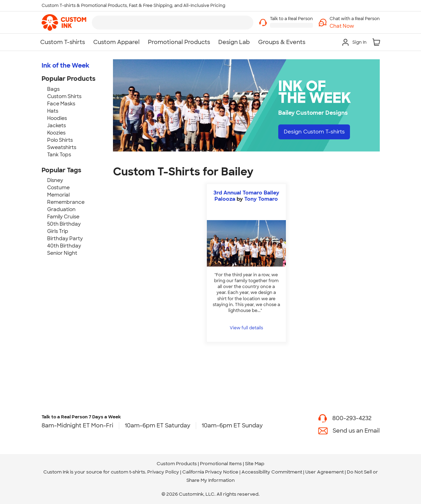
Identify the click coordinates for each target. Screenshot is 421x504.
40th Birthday (64, 246)
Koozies (56, 133)
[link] (64, 23)
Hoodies (57, 118)
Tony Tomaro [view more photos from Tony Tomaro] (261, 199)
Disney (55, 180)
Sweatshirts (62, 147)
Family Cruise (63, 217)
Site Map (255, 464)
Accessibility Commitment (272, 472)
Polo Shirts (60, 140)
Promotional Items (221, 464)
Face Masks (61, 104)
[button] (355, 26)
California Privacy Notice (210, 472)
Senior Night (62, 253)
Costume (58, 188)
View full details (246, 328)
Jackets (56, 125)
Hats (53, 111)
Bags (53, 89)
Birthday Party (65, 238)
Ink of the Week (65, 66)
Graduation (61, 209)
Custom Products (177, 464)
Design (317, 132)
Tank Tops (59, 155)
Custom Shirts (64, 96)
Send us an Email (356, 431)
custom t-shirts (128, 472)
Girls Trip (58, 231)
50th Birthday (64, 224)
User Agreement (324, 472)
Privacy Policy (163, 472)
